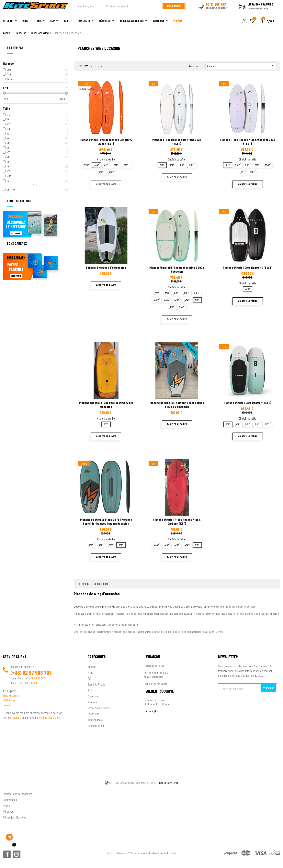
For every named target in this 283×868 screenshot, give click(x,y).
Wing (90, 672)
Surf (90, 690)
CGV (130, 853)
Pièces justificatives (15, 817)
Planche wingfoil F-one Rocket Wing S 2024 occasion (177, 269)
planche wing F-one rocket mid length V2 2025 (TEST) (106, 142)
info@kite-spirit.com (48, 717)
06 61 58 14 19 (31, 683)
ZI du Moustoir (11, 695)
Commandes (10, 800)
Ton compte (10, 787)
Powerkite (93, 696)
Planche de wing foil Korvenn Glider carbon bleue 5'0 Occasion (177, 405)
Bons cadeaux (95, 720)
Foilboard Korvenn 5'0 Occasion (106, 267)
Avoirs (6, 805)
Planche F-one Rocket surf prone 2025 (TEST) (177, 142)
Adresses (8, 811)
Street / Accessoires (99, 708)
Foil (90, 678)
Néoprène (93, 702)
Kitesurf (92, 667)
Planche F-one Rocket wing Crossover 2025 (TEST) (248, 142)
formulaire (16, 717)
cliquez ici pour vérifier (167, 783)
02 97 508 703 (37, 673)
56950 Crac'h (10, 700)
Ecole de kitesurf (97, 725)
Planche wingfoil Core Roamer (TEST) (248, 403)
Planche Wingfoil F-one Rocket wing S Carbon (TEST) (177, 521)
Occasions (94, 714)
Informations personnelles (18, 794)
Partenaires (140, 853)
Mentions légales (116, 853)
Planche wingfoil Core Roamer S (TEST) (248, 267)
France (7, 705)
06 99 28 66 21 (39, 678)
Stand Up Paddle (96, 684)
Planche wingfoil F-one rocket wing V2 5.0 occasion (106, 405)
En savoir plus (151, 711)
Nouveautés (241, 66)
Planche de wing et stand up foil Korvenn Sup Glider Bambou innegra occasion (106, 521)
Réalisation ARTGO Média (163, 853)
